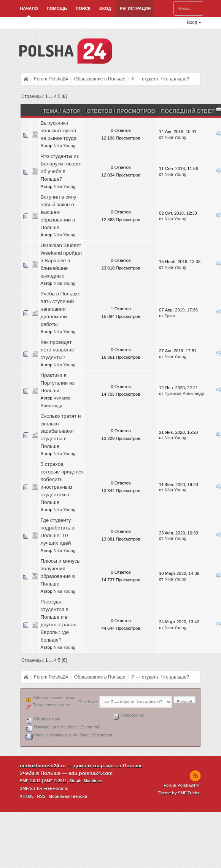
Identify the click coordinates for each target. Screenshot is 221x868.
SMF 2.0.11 (30, 781)
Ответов (100, 111)
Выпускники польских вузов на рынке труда (59, 131)
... (52, 96)
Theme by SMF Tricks (179, 793)
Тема (50, 111)
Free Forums (56, 788)
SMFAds (28, 788)
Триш (170, 316)
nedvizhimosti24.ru (43, 766)
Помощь (57, 8)
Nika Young (64, 146)
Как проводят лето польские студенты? (57, 350)
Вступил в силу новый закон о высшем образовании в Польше (59, 212)
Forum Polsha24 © (181, 785)
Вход (105, 8)
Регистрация (135, 8)
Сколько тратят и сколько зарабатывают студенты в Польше (61, 431)
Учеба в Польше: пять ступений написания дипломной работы (61, 309)
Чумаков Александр (184, 393)
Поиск (83, 8)
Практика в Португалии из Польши (58, 383)
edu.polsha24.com (91, 773)
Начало (29, 8)
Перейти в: (88, 702)
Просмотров (136, 111)
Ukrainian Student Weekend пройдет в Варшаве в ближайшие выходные (62, 261)
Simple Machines (86, 781)
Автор (72, 111)
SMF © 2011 (56, 781)
